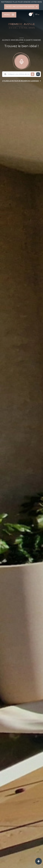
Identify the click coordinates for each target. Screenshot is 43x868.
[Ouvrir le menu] (9, 15)
